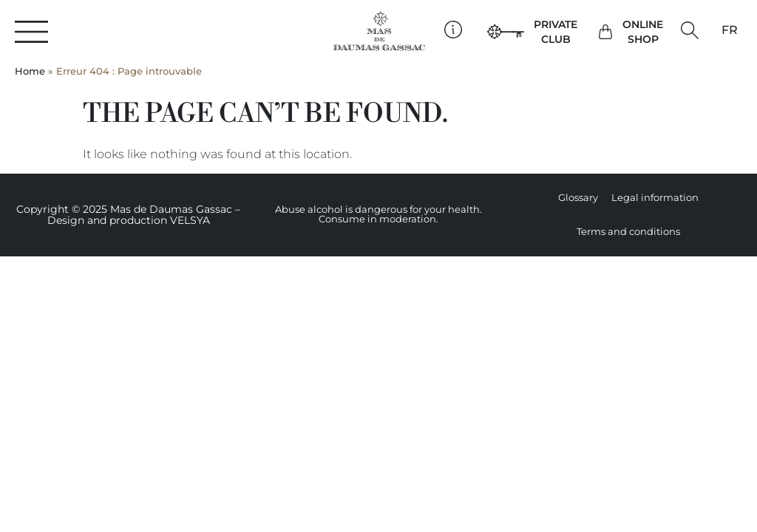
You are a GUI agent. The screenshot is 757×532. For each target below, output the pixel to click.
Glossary (578, 198)
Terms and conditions (628, 232)
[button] (689, 31)
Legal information (655, 198)
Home (30, 71)
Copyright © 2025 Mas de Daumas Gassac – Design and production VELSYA (128, 215)
